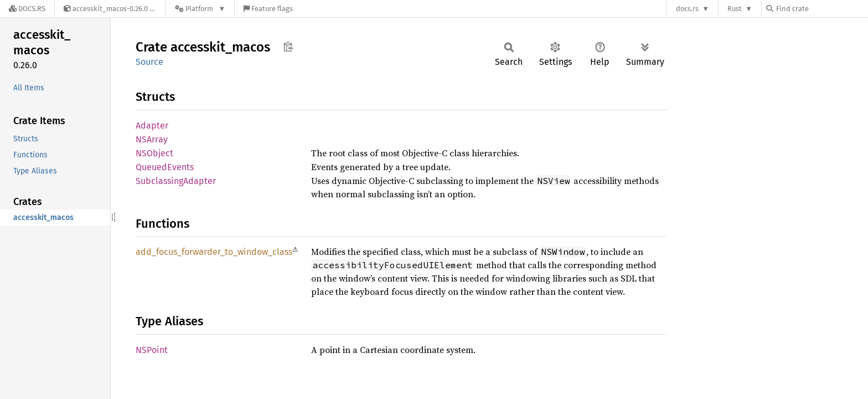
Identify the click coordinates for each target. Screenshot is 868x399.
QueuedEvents (165, 167)
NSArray (152, 139)
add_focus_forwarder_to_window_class (214, 252)
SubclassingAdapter (176, 181)
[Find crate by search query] (821, 9)
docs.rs (687, 9)
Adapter (152, 126)
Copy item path (288, 47)
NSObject (154, 153)
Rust (735, 9)
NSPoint (152, 350)
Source (149, 62)
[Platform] (200, 9)
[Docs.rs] (27, 9)
